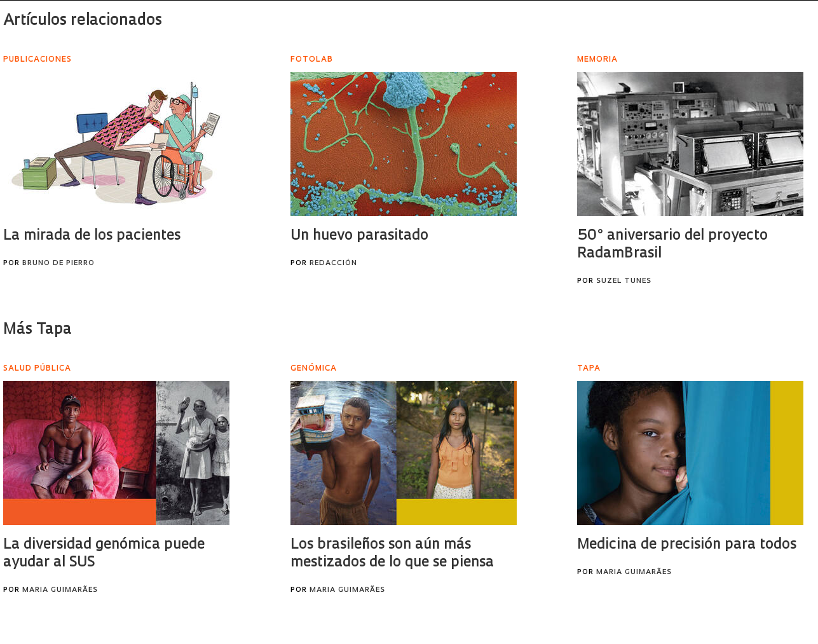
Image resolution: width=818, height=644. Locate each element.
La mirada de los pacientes (92, 236)
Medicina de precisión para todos (687, 545)
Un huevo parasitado (359, 236)
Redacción (333, 264)
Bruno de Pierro (58, 264)
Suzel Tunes (624, 281)
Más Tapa (37, 330)
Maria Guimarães (60, 590)
